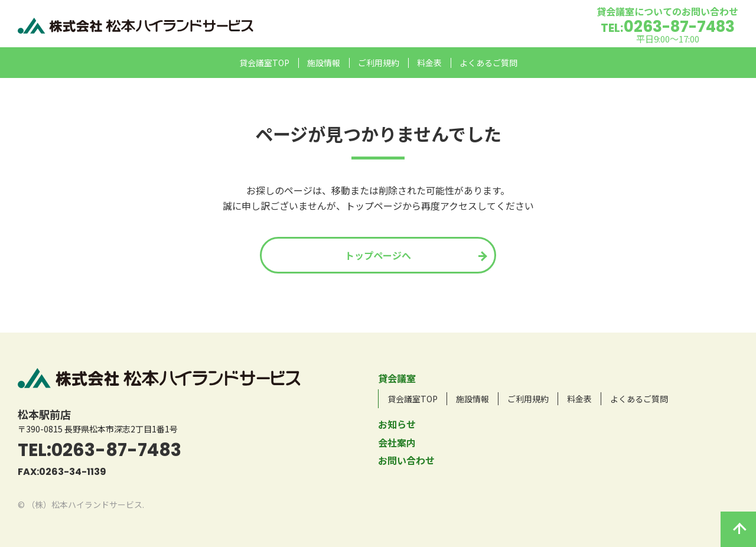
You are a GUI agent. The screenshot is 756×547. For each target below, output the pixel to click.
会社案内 (397, 442)
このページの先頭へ (738, 529)
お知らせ (397, 424)
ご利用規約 (379, 63)
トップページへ (378, 255)
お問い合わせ (406, 460)
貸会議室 (397, 378)
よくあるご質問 (488, 63)
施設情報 (324, 63)
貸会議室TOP (264, 63)
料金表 (429, 63)
